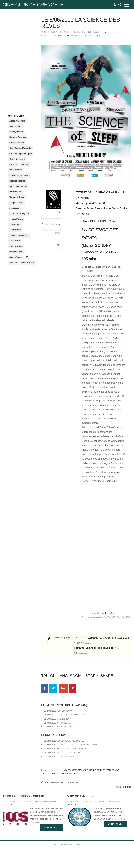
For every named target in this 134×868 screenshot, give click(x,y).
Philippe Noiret (16, 246)
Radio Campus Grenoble (24, 796)
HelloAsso (111, 613)
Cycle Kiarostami (17, 159)
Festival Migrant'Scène (20, 175)
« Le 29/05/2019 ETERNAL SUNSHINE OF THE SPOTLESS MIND (91, 770)
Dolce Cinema (16, 170)
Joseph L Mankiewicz (19, 235)
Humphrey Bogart (17, 197)
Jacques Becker (17, 203)
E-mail (97, 36)
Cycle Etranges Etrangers (21, 154)
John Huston (15, 230)
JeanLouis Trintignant (19, 214)
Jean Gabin (15, 208)
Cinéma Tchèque (17, 143)
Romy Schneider (17, 252)
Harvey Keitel (15, 192)
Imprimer (89, 36)
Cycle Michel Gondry (60, 36)
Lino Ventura (15, 241)
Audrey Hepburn (17, 132)
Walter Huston (27, 263)
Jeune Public (15, 224)
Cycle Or (13, 164)
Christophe (8, 804)
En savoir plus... (52, 827)
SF (27, 257)
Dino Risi (25, 164)
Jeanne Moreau (16, 219)
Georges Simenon (17, 181)
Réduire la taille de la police (103, 31)
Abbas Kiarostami (17, 121)
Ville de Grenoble (81, 796)
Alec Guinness (16, 126)
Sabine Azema (16, 257)
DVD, (58, 250)
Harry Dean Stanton (18, 186)
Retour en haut (123, 787)
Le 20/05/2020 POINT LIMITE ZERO (59, 727)
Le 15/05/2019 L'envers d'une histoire (60, 757)
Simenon (13, 263)
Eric (84, 32)
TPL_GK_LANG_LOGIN (115, 5)
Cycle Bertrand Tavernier (20, 148)
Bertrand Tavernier (18, 137)
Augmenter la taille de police (106, 31)
